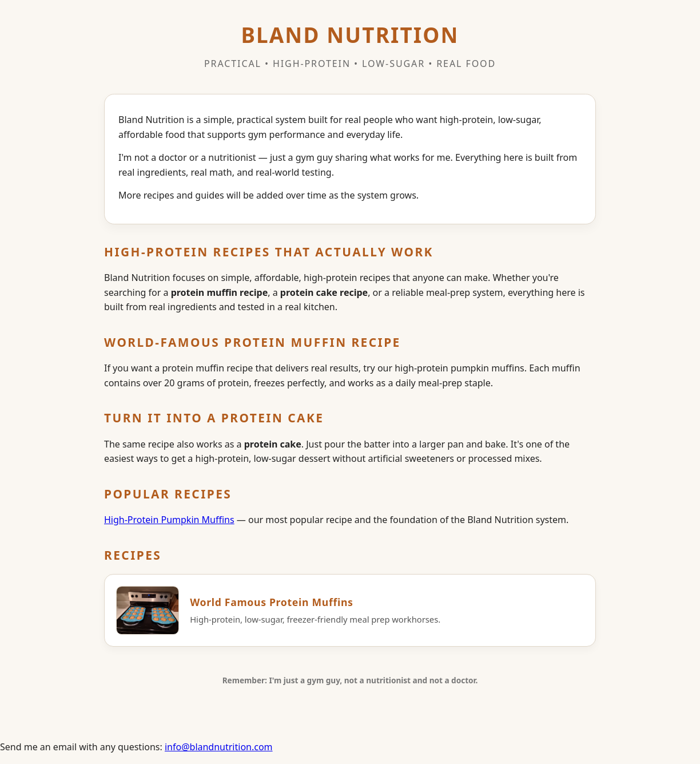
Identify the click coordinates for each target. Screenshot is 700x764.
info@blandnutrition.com (219, 747)
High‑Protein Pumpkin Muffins (169, 520)
